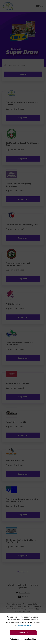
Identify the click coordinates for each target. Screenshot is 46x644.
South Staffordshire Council (28, 606)
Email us (25, 596)
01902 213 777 (25, 593)
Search (23, 74)
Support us (23, 118)
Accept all (23, 633)
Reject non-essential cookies (23, 639)
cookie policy (25, 625)
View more (23, 572)
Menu (40, 6)
